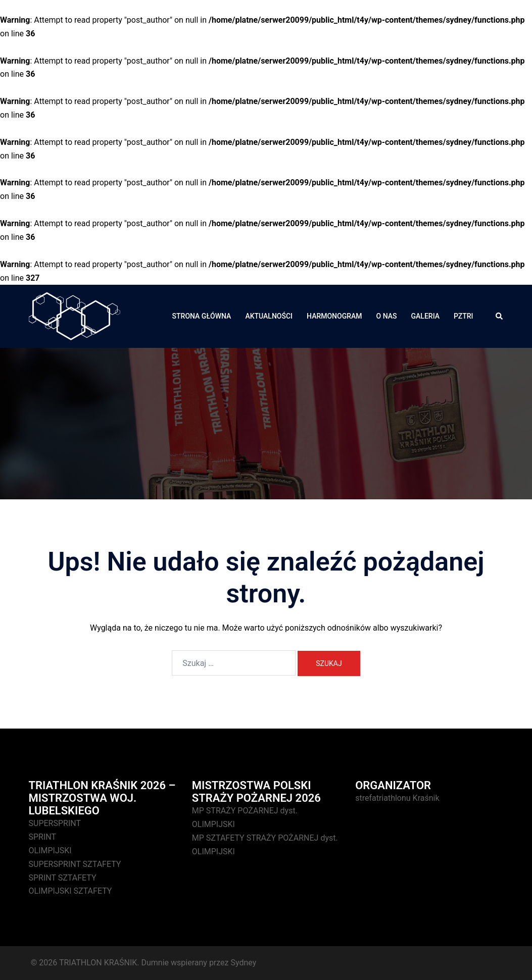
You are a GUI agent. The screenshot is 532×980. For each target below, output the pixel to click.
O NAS (387, 316)
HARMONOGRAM (334, 316)
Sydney (243, 963)
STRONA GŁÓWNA (202, 316)
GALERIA (425, 316)
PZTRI (463, 316)
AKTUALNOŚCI (269, 316)
